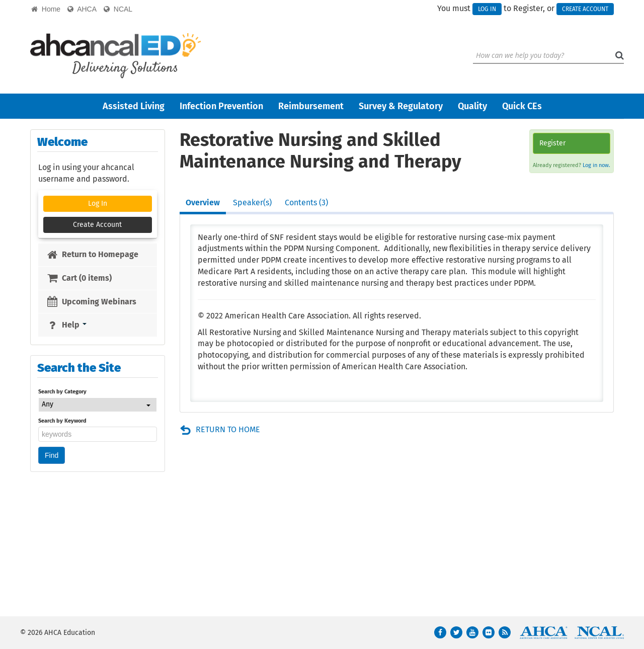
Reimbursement (311, 106)
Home (46, 9)
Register (552, 143)
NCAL (118, 9)
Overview (203, 202)
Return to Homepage (92, 254)
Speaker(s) (252, 202)
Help (66, 325)
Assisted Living (134, 106)
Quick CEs (522, 106)
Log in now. (596, 165)
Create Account (585, 9)
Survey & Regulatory (401, 106)
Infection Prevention (221, 106)
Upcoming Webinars (91, 302)
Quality (472, 106)
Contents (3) (306, 202)
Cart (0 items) (79, 278)
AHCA (82, 9)
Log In (487, 9)
